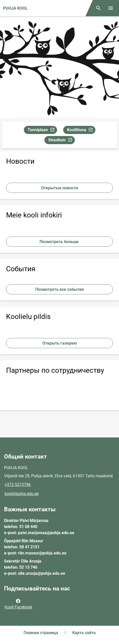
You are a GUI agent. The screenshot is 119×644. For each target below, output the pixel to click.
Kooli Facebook (18, 604)
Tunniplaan (42, 131)
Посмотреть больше (60, 242)
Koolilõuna (81, 131)
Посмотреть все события (59, 289)
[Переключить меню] (111, 8)
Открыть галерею (60, 343)
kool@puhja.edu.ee (22, 494)
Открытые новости (59, 188)
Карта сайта (84, 633)
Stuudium (61, 141)
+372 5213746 (18, 485)
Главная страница (41, 633)
